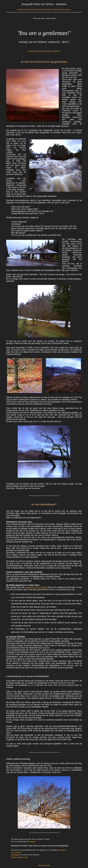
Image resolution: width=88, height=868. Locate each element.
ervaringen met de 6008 (36, 587)
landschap (41, 9)
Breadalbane (16, 855)
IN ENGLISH (22, 9)
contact (68, 9)
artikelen (49, 9)
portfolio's (63, 850)
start (29, 9)
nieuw (34, 9)
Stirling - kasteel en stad (20, 857)
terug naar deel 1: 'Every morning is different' (44, 51)
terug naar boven (44, 865)
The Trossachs (16, 852)
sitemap (56, 9)
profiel (62, 9)
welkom (32, 841)
